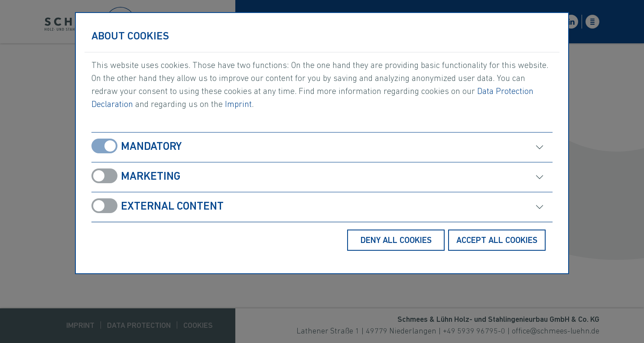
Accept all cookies (497, 241)
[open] (443, 147)
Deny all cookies (396, 241)
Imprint (238, 105)
